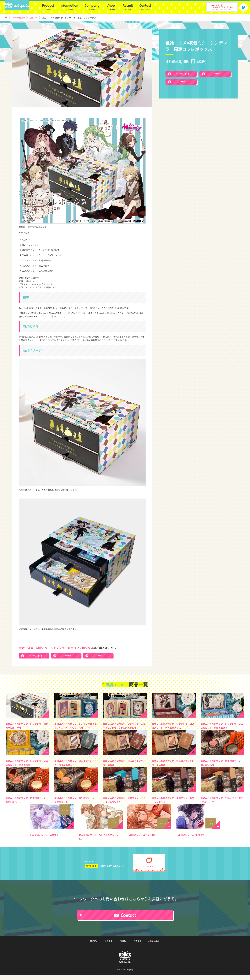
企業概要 (123, 946)
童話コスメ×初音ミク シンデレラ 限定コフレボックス (27, 726)
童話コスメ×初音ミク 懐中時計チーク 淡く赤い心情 (222, 767)
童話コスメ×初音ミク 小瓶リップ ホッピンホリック (222, 804)
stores (183, 82)
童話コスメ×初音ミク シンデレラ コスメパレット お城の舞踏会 (222, 728)
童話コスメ (39, 17)
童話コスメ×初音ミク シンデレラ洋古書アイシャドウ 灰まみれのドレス (125, 728)
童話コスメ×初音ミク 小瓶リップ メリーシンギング (173, 804)
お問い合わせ (148, 946)
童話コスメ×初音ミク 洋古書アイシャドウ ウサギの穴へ (76, 767)
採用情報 (134, 946)
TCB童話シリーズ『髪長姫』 (146, 839)
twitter (244, 7)
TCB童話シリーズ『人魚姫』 (48, 839)
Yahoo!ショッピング (183, 74)
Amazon (217, 74)
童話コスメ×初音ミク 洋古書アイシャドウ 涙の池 (125, 767)
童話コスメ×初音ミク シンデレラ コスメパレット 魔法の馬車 (27, 767)
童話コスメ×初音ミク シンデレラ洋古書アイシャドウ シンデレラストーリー (76, 728)
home (6, 18)
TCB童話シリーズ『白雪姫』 (195, 839)
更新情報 (111, 946)
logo (21, 7)
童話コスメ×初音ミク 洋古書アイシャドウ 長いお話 (173, 767)
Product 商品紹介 (20, 17)
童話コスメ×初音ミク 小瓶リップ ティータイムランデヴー (125, 804)
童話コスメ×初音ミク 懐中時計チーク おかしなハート (27, 804)
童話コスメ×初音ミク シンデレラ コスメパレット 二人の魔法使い (173, 728)
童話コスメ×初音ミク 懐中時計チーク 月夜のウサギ (76, 804)
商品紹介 (100, 946)
